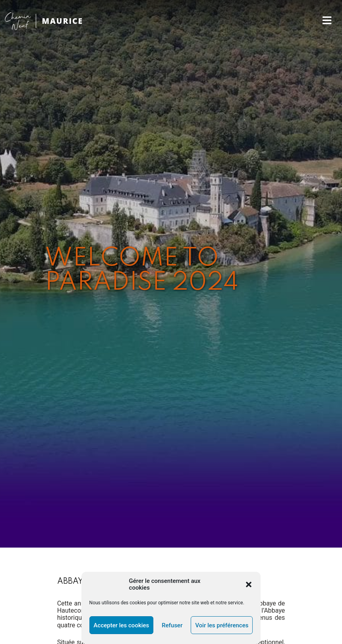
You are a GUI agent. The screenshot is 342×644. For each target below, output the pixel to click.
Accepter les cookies (122, 625)
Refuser (172, 625)
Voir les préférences (222, 625)
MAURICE (62, 21)
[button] (249, 584)
